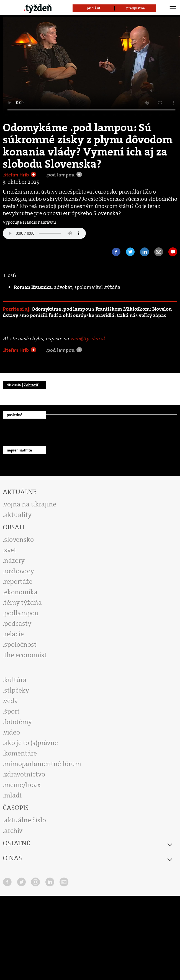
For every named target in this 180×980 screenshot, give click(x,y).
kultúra (15, 680)
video (12, 732)
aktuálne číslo (25, 820)
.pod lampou (61, 175)
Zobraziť (31, 385)
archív (13, 831)
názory (14, 561)
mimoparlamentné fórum (43, 764)
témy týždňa (23, 603)
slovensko (19, 540)
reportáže (18, 582)
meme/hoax (22, 785)
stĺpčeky (17, 690)
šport (12, 711)
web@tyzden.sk (88, 339)
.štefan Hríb (16, 175)
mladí (13, 795)
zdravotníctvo (25, 774)
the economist (25, 655)
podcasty (18, 624)
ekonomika (21, 592)
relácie (14, 634)
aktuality (18, 515)
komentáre (20, 753)
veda (11, 701)
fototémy (18, 722)
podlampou (21, 613)
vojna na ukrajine (30, 504)
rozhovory (19, 571)
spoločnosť (20, 644)
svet (10, 550)
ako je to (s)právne (31, 743)
